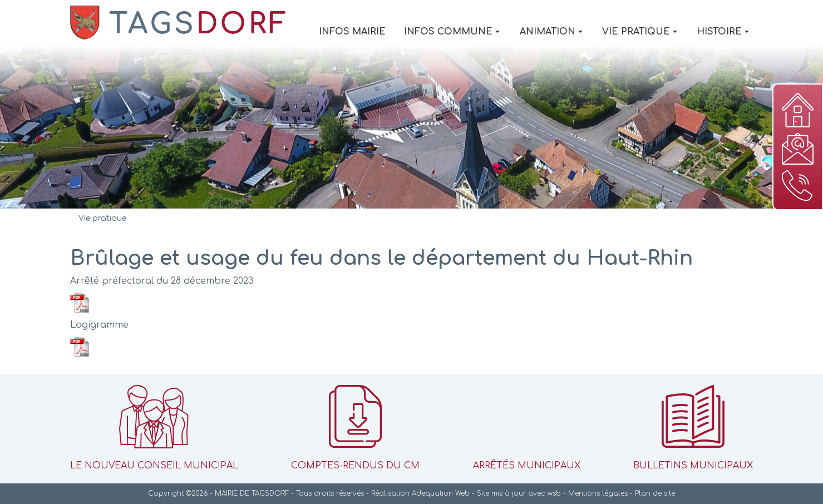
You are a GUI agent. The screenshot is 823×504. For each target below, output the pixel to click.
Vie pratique (640, 32)
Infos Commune (452, 32)
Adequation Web (441, 493)
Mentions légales (598, 493)
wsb (554, 493)
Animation (551, 32)
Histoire (723, 32)
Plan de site (655, 493)
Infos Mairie (352, 32)
